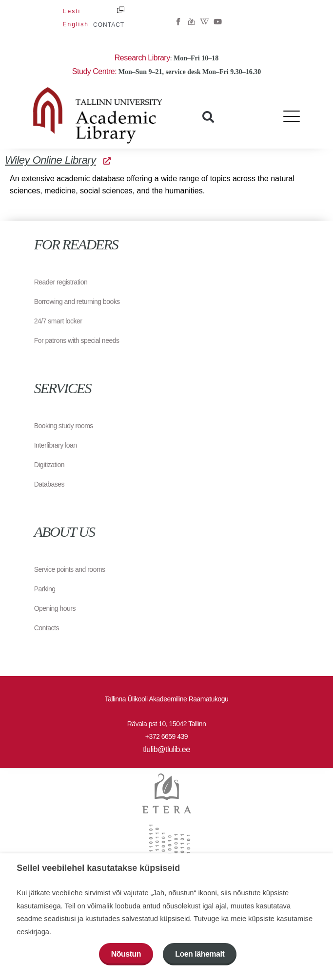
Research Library (142, 58)
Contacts (47, 628)
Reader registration (61, 282)
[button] (208, 117)
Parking (45, 589)
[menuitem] (71, 11)
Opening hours (55, 608)
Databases (49, 484)
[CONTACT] (121, 10)
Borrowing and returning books (77, 302)
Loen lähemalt (200, 954)
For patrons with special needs (77, 340)
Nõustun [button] (126, 954)
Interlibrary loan (56, 445)
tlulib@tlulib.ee (166, 749)
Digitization (49, 465)
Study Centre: (94, 71)
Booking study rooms (64, 426)
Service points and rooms (70, 569)
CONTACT (109, 25)
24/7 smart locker (58, 321)
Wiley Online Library (58, 160)
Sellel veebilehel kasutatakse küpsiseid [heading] (98, 868)
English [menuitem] (75, 24)
